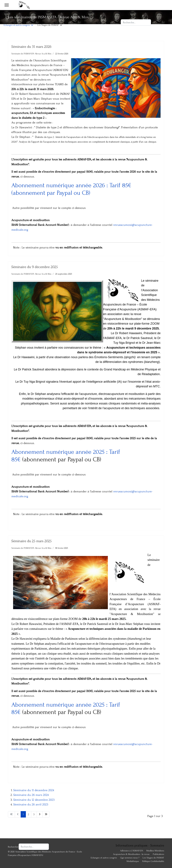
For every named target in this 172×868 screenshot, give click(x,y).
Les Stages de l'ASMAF (48, 25)
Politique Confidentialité (153, 861)
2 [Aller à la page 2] (28, 814)
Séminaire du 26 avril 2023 (31, 805)
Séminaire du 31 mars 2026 (31, 47)
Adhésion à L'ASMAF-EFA (15, 15)
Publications (158, 854)
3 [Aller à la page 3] (34, 814)
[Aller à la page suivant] (40, 814)
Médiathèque (133, 861)
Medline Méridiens (155, 851)
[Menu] (7, 5)
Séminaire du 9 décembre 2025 (35, 267)
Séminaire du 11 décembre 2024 (34, 790)
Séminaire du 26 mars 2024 (31, 795)
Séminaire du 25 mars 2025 (31, 541)
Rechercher (128, 17)
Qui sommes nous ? (130, 858)
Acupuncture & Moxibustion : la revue (77, 15)
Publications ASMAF (43, 15)
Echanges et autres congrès (17, 25)
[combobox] (136, 22)
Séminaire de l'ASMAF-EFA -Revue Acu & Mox (31, 54)
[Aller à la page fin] (46, 814)
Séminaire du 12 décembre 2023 (34, 800)
